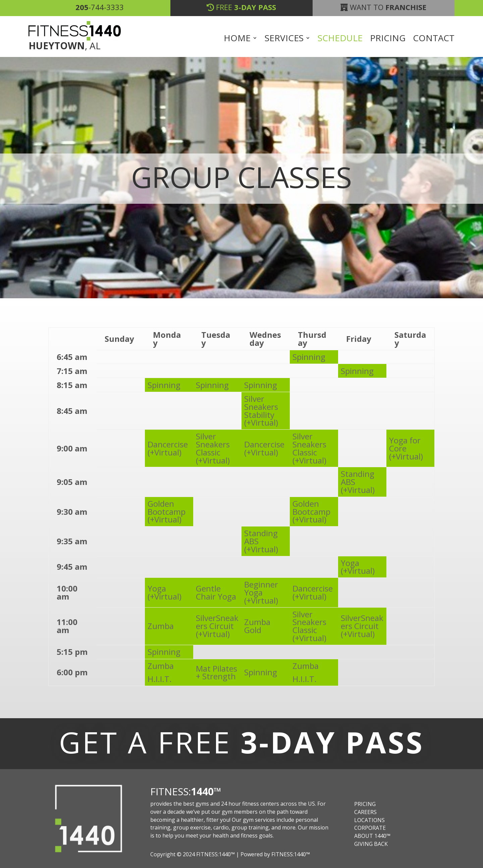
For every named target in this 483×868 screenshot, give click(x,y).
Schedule (340, 39)
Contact (434, 39)
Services (284, 39)
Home (237, 39)
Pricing (388, 39)
